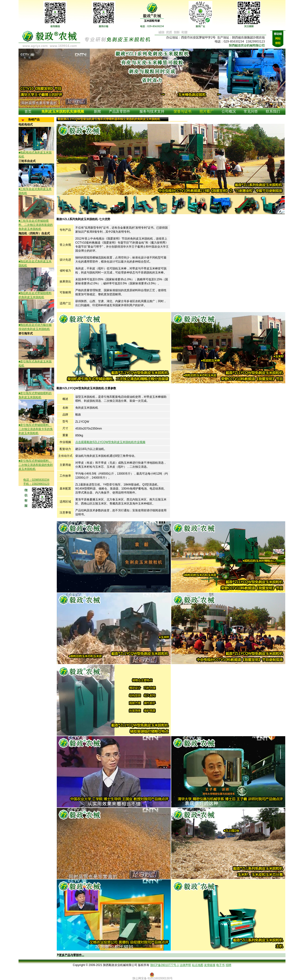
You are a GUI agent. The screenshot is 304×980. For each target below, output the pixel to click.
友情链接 (210, 965)
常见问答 (251, 111)
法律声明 (185, 965)
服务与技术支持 (152, 111)
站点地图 (198, 965)
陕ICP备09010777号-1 (165, 965)
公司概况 (229, 111)
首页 (28, 111)
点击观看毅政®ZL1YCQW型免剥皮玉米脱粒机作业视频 (110, 442)
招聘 (228, 965)
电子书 (220, 965)
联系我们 (273, 111)
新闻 (97, 111)
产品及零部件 (119, 111)
